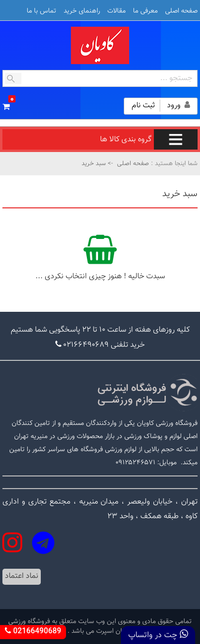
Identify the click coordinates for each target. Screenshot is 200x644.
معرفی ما (145, 11)
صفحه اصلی (181, 11)
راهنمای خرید (82, 11)
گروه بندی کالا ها (149, 140)
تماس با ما (42, 11)
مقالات (117, 11)
